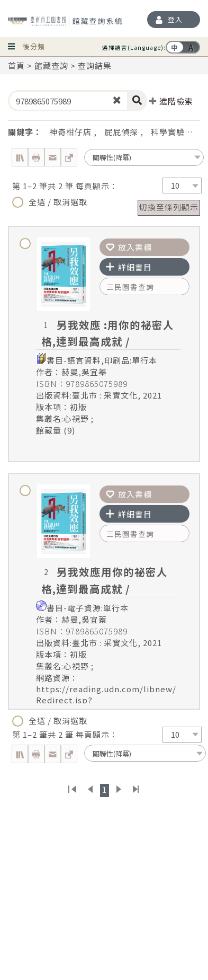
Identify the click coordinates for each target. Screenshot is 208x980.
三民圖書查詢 (130, 287)
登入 (175, 19)
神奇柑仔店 (70, 132)
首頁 (16, 65)
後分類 (34, 46)
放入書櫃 (129, 247)
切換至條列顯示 (169, 207)
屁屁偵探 (121, 132)
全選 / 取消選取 (50, 202)
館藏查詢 (51, 65)
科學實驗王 (172, 132)
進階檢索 (171, 101)
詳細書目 (129, 267)
